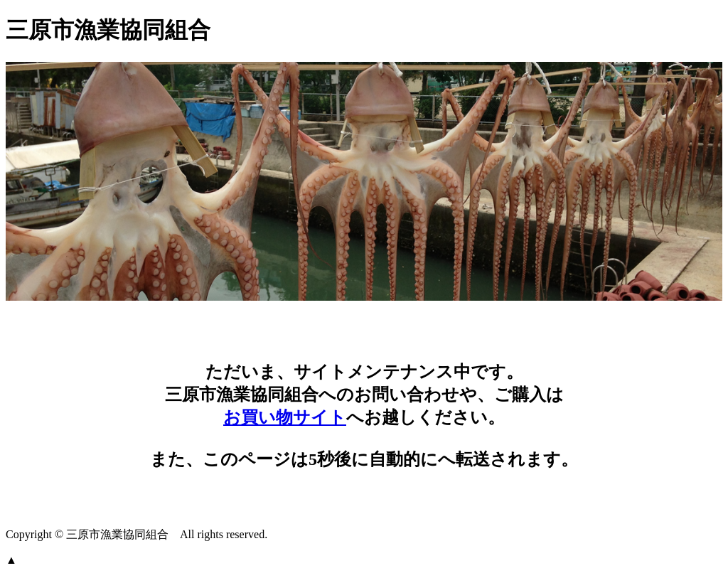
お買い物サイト (285, 417)
